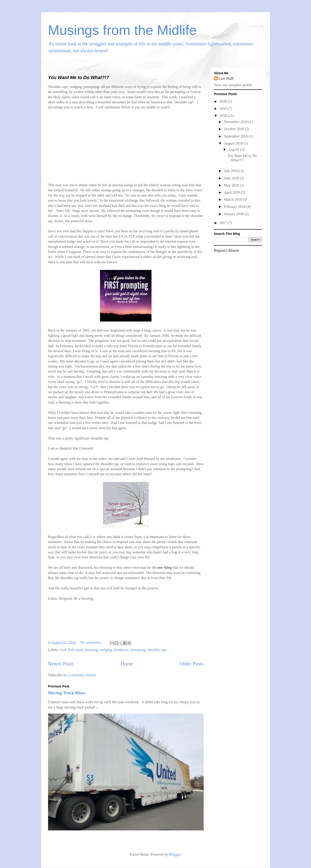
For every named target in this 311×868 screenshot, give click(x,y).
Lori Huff (226, 78)
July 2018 (231, 171)
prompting (138, 650)
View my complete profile (233, 85)
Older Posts (192, 664)
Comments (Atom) (82, 675)
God (63, 650)
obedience (121, 650)
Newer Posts (61, 664)
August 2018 (234, 143)
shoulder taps (157, 650)
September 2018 (236, 136)
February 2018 (235, 207)
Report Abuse (227, 250)
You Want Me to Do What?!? (79, 77)
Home (127, 664)
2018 (224, 116)
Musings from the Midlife (122, 30)
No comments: (91, 642)
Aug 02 (234, 150)
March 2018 (233, 199)
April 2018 (232, 192)
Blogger (175, 854)
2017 (224, 223)
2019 (224, 108)
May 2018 (232, 185)
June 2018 (232, 178)
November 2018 (236, 122)
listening (92, 650)
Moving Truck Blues (67, 693)
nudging (106, 650)
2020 (224, 101)
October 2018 (234, 129)
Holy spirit (76, 650)
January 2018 (234, 214)
